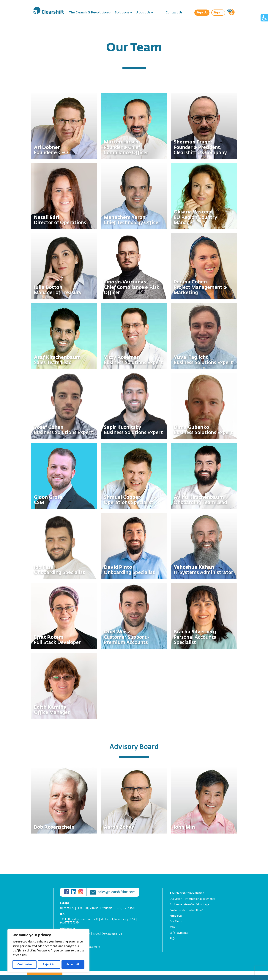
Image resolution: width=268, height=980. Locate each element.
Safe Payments (179, 933)
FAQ (172, 938)
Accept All (73, 964)
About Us (143, 13)
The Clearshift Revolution (88, 13)
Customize (25, 964)
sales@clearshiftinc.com (117, 892)
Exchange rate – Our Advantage (189, 904)
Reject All (49, 964)
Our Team (176, 921)
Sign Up (202, 13)
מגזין (172, 927)
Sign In (218, 13)
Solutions (122, 13)
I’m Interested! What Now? (186, 910)
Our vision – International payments (192, 899)
